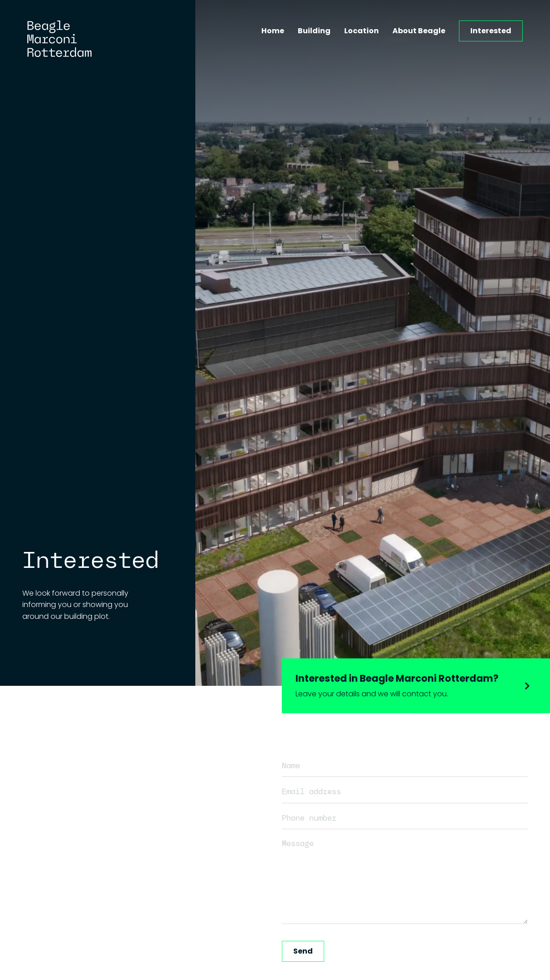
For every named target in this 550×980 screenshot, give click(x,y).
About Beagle (419, 31)
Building (314, 31)
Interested (491, 31)
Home (273, 31)
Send (303, 951)
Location (362, 31)
